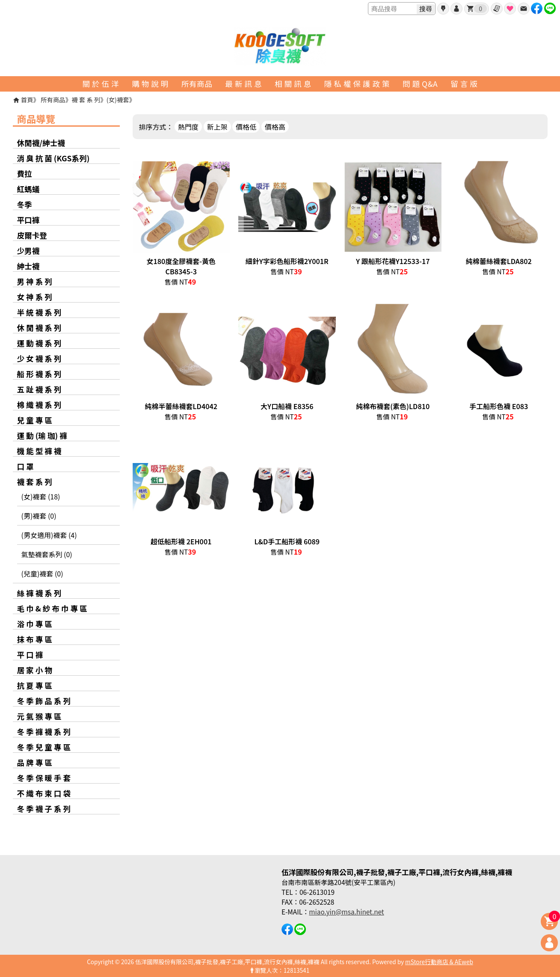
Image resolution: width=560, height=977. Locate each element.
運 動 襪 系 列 (39, 343)
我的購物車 (480, 9)
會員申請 (443, 9)
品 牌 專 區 (35, 762)
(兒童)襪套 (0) (42, 573)
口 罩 (25, 466)
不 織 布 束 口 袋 (44, 793)
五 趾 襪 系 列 (39, 389)
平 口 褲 (30, 655)
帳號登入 (456, 9)
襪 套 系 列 (86, 99)
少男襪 (28, 251)
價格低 (246, 127)
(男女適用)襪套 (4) (49, 535)
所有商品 (53, 99)
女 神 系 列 (35, 297)
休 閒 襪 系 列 (39, 328)
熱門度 (188, 127)
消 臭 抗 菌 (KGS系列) (53, 158)
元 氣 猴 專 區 (39, 716)
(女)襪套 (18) (41, 496)
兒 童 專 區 (35, 420)
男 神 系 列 (35, 281)
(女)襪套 (118, 99)
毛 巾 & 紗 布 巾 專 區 (52, 608)
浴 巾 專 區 (35, 624)
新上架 (217, 127)
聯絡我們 (524, 9)
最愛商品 (510, 9)
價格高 (275, 127)
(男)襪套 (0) (39, 516)
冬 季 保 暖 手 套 (44, 778)
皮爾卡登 (32, 235)
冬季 (25, 204)
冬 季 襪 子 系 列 (44, 809)
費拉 (25, 174)
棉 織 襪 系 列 (39, 405)
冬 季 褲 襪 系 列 (44, 732)
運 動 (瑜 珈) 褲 (42, 435)
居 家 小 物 (35, 670)
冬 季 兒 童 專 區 (44, 747)
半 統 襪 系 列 (39, 312)
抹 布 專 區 (35, 639)
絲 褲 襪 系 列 (39, 593)
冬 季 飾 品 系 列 (44, 701)
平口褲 (28, 220)
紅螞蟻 (28, 189)
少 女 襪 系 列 (39, 358)
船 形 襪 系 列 (39, 374)
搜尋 (426, 9)
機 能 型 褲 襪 (39, 451)
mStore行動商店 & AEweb (439, 962)
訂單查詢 (497, 9)
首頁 (27, 99)
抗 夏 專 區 (35, 685)
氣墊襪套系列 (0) (47, 554)
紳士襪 (28, 266)
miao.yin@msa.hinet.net (346, 912)
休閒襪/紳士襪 (41, 143)
